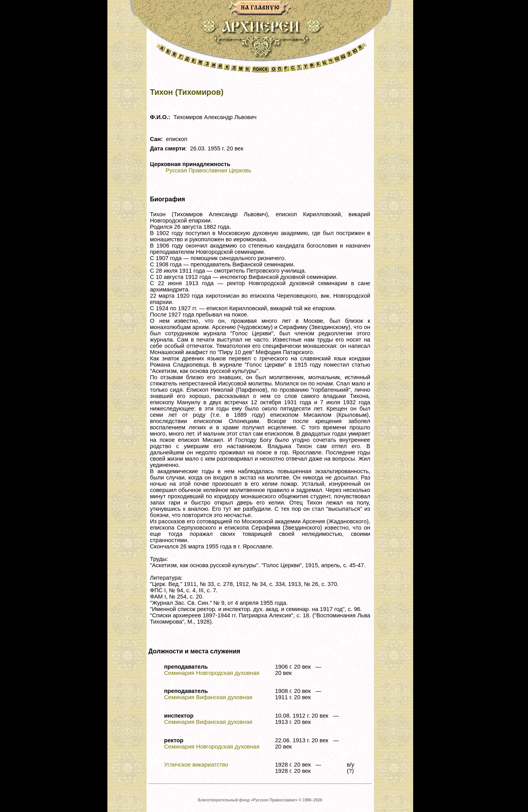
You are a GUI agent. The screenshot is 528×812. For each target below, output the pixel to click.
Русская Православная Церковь (209, 170)
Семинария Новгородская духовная (212, 673)
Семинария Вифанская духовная (208, 697)
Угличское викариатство (196, 765)
